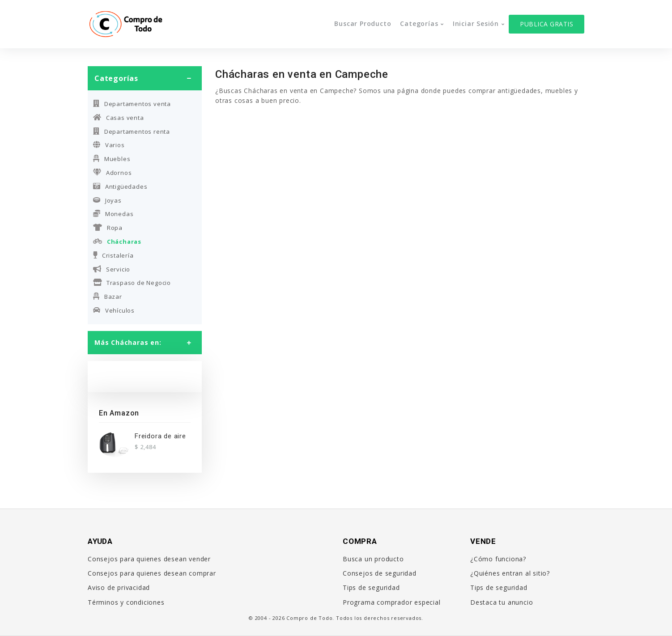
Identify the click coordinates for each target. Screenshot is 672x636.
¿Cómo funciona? (498, 559)
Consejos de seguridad (380, 573)
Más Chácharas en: (128, 342)
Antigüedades (120, 187)
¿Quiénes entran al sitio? (510, 573)
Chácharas (117, 242)
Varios (109, 145)
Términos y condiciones (126, 602)
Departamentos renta (132, 131)
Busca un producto (373, 559)
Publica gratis (547, 24)
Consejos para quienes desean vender (149, 559)
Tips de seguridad (371, 587)
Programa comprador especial (392, 602)
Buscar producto (363, 23)
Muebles (112, 159)
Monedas (113, 214)
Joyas (107, 200)
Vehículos (114, 310)
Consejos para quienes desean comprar (152, 573)
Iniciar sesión (476, 23)
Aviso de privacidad (119, 587)
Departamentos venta (132, 104)
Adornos (112, 173)
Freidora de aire (160, 436)
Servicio (112, 269)
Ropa (108, 228)
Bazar (108, 297)
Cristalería (113, 255)
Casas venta (119, 118)
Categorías (419, 23)
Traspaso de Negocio (132, 283)
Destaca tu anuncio (502, 602)
